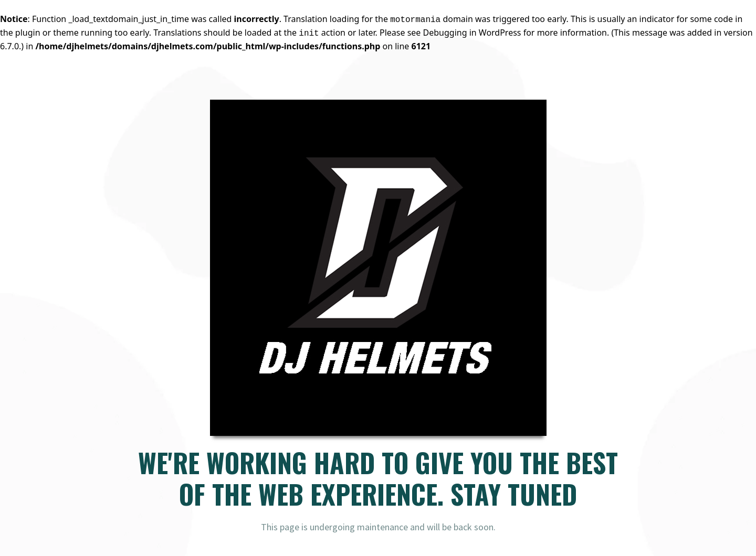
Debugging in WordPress (472, 33)
